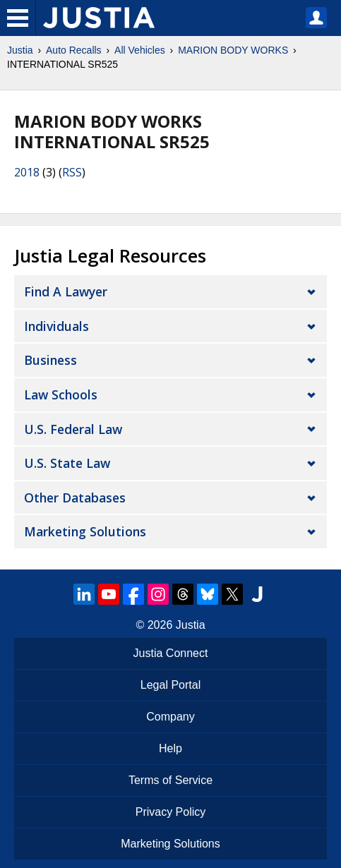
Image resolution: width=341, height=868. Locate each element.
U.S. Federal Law (73, 429)
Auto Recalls (74, 50)
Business (50, 360)
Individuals (56, 326)
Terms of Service (170, 780)
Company (170, 717)
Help (170, 748)
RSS (72, 172)
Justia (20, 50)
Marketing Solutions (85, 531)
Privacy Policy (171, 812)
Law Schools (61, 394)
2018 (27, 172)
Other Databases (75, 498)
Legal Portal (170, 685)
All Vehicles (140, 50)
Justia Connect (171, 653)
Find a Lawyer (66, 291)
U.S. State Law (67, 463)
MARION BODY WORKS (233, 50)
